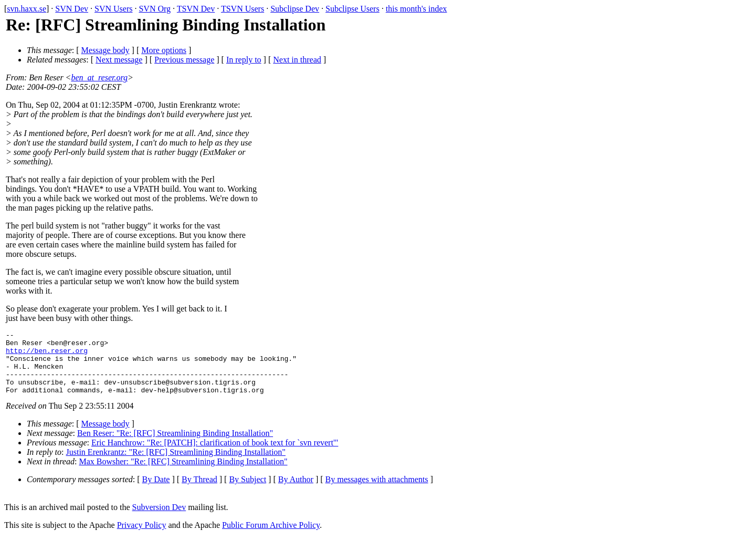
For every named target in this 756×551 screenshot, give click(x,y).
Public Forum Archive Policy (271, 538)
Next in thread (297, 60)
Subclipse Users (353, 9)
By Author (296, 492)
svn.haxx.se (27, 9)
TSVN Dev (196, 9)
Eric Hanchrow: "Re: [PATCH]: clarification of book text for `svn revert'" (215, 455)
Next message (119, 60)
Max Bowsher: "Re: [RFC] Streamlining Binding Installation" (183, 474)
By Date (156, 492)
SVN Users (113, 9)
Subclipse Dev (295, 9)
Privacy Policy (142, 538)
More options (164, 50)
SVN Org (155, 9)
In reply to (244, 60)
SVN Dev (72, 9)
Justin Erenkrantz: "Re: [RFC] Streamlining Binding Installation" (176, 465)
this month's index (417, 9)
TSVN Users (243, 9)
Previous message (184, 60)
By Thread (199, 492)
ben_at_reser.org (99, 77)
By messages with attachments (377, 492)
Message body (106, 50)
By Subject (248, 492)
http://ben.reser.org (47, 355)
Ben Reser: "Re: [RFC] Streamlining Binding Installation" (175, 446)
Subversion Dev (159, 520)
